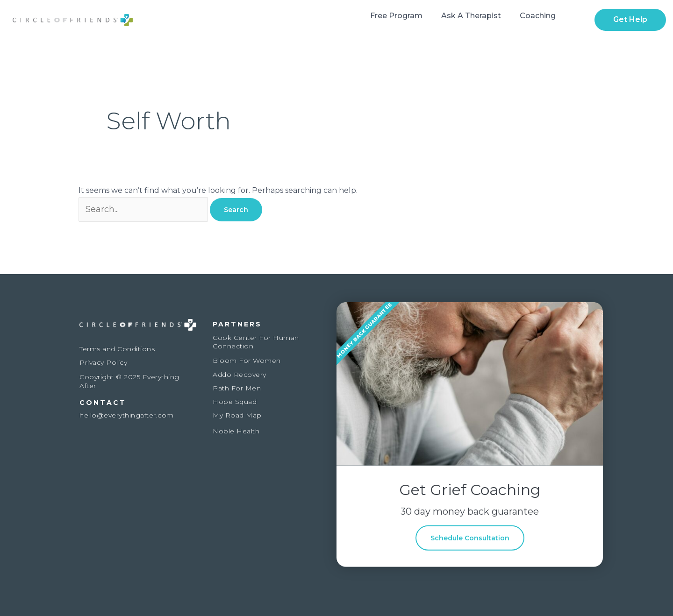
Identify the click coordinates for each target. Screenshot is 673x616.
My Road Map (237, 415)
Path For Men (237, 388)
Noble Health (236, 431)
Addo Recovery (240, 375)
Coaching (538, 16)
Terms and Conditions (117, 349)
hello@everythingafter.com (127, 415)
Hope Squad (235, 402)
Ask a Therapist (471, 16)
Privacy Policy (103, 362)
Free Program (396, 16)
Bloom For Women (247, 361)
